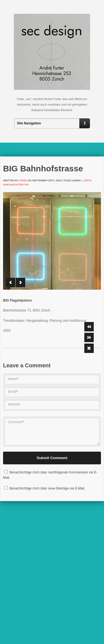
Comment (16, 422)
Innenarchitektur (16, 185)
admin (23, 180)
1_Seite (86, 180)
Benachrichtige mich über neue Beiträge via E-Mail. (47, 488)
